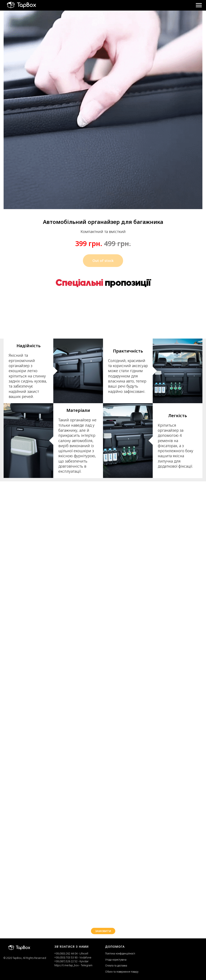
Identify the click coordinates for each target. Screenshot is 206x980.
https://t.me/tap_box (67, 965)
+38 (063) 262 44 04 (66, 953)
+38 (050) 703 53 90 (66, 958)
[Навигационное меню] (199, 5)
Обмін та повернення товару (122, 972)
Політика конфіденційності (120, 953)
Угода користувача (116, 960)
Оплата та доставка (116, 966)
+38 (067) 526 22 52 (66, 961)
